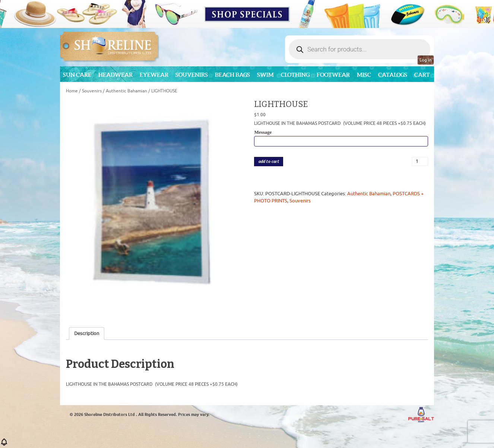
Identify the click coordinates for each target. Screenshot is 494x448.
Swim (265, 75)
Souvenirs (192, 75)
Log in (426, 60)
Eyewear (154, 75)
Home (72, 91)
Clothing (295, 75)
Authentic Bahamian (126, 91)
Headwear (115, 75)
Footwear (333, 75)
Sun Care (77, 75)
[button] (4, 444)
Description (87, 333)
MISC (364, 75)
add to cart (269, 162)
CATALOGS (393, 75)
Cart (422, 75)
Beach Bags (232, 75)
